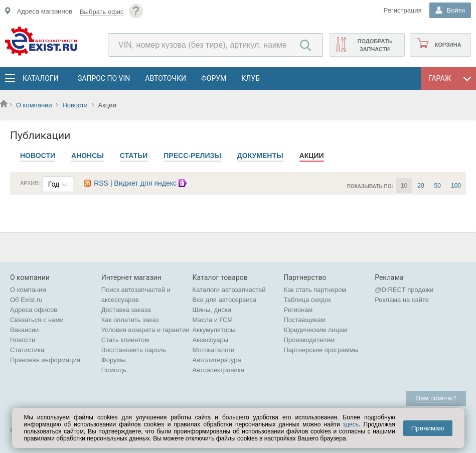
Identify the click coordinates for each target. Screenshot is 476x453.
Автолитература (217, 360)
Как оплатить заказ (130, 320)
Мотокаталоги (214, 350)
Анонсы (88, 156)
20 (421, 186)
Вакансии (24, 330)
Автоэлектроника (218, 370)
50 (438, 186)
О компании (34, 105)
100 (456, 186)
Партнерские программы (321, 350)
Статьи (134, 156)
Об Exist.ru (26, 300)
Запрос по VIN (104, 78)
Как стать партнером (315, 290)
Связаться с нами (37, 320)
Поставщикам (304, 320)
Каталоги (40, 78)
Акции (312, 156)
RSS (96, 183)
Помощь (114, 370)
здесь (351, 424)
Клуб (251, 78)
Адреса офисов (34, 310)
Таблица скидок (307, 300)
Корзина (448, 45)
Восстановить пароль (134, 350)
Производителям (309, 340)
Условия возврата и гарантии (145, 330)
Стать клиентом (125, 340)
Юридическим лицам (315, 330)
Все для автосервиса (225, 300)
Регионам (298, 310)
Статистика (27, 350)
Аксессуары (210, 340)
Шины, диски (212, 310)
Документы (260, 156)
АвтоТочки (166, 78)
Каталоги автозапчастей (229, 290)
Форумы (114, 360)
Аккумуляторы (214, 330)
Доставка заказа (126, 310)
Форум (214, 78)
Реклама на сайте (402, 300)
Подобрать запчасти (374, 45)
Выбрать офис (102, 12)
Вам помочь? (436, 398)
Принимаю (428, 428)
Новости (75, 105)
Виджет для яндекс (151, 183)
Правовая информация (45, 360)
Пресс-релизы (192, 156)
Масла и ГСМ (213, 320)
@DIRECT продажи (404, 290)
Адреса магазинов (45, 11)
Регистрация (403, 10)
